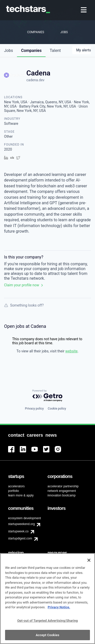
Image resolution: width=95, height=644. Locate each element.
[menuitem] (84, 10)
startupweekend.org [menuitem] (21, 524)
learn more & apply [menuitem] (21, 495)
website (71, 351)
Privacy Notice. (59, 610)
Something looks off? (24, 305)
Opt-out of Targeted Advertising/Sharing (48, 623)
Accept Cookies (48, 638)
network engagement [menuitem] (62, 491)
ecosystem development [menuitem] (24, 518)
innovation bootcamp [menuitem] (62, 495)
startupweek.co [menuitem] (18, 531)
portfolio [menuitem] (14, 491)
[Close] (89, 563)
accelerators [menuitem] (16, 486)
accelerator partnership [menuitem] (63, 486)
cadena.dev (35, 80)
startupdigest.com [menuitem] (20, 538)
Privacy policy (34, 409)
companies (31, 51)
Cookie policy (57, 409)
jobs (8, 51)
